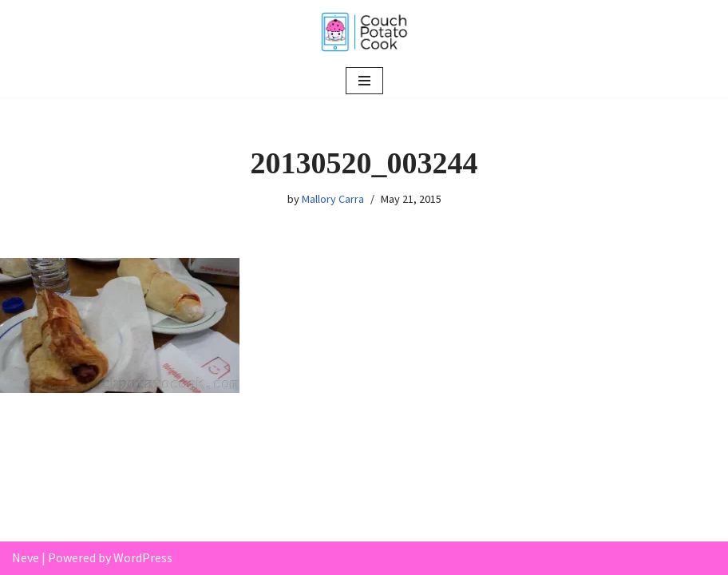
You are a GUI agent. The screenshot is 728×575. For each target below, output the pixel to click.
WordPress (143, 557)
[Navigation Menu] (364, 81)
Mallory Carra (333, 199)
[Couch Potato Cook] (364, 32)
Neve (26, 557)
